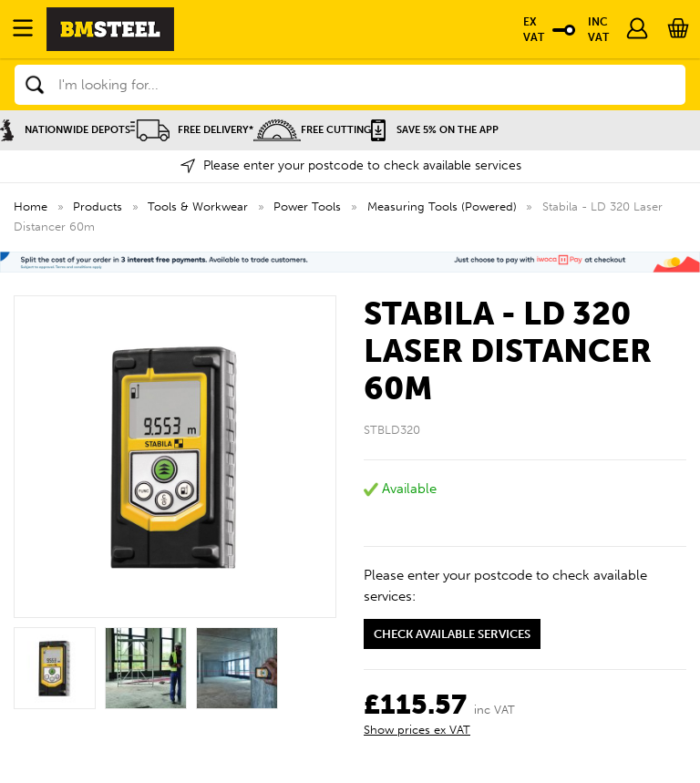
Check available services (452, 634)
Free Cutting (312, 130)
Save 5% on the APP (435, 130)
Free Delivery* (192, 130)
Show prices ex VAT (417, 730)
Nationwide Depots (65, 130)
